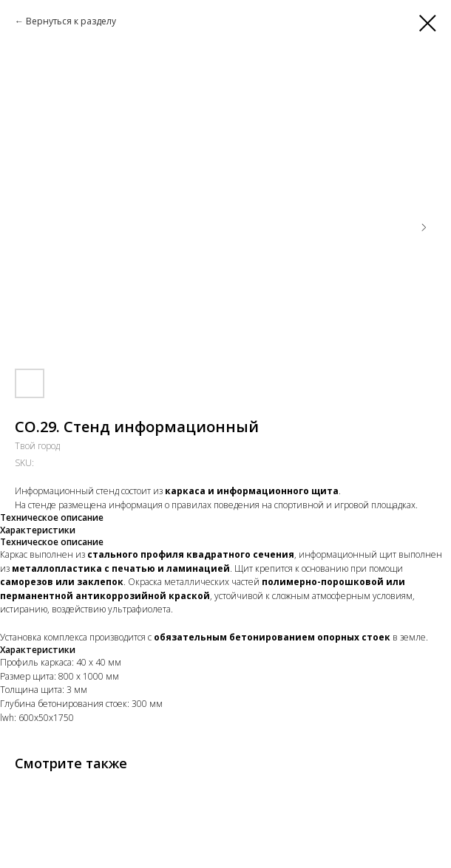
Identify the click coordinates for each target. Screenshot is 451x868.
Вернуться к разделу (71, 21)
